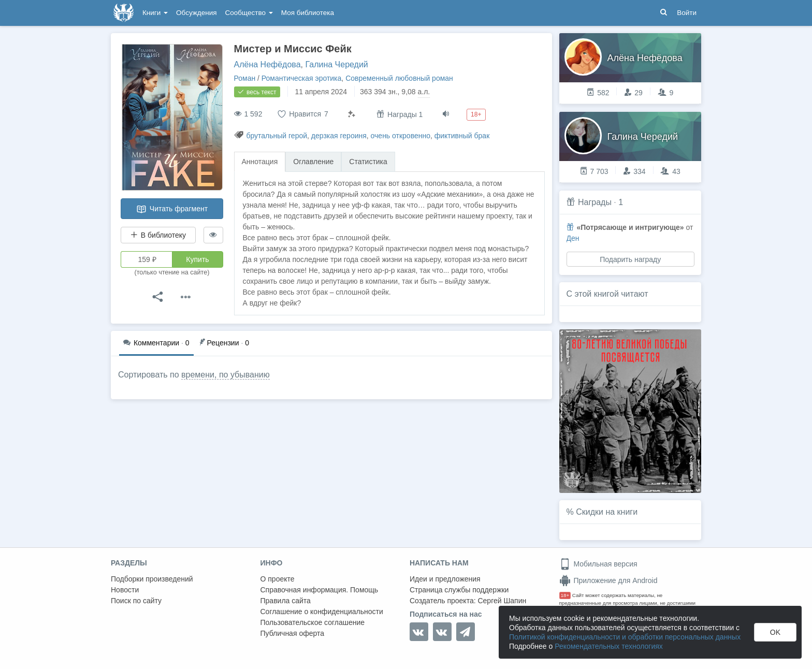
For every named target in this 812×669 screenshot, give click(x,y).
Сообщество (249, 13)
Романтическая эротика (302, 78)
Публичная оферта (293, 633)
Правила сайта (286, 601)
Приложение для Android (608, 580)
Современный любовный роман (399, 78)
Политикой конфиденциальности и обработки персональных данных (625, 637)
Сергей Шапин (502, 601)
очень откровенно (401, 136)
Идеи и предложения (445, 579)
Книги (155, 13)
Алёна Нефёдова (267, 64)
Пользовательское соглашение (313, 622)
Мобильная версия (598, 564)
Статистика (368, 162)
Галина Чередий (336, 64)
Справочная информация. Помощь (320, 590)
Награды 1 (400, 114)
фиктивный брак (462, 136)
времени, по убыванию (226, 375)
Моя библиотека (308, 13)
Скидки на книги (607, 512)
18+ (565, 595)
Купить (197, 259)
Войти (687, 13)
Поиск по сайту (136, 601)
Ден (573, 238)
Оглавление (313, 162)
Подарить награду (630, 259)
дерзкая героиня (339, 136)
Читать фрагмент (172, 209)
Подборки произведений (152, 579)
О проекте (278, 579)
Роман (245, 78)
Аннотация (260, 162)
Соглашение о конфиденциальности (322, 612)
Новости (125, 590)
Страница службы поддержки (459, 590)
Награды (595, 202)
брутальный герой (277, 136)
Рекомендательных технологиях (609, 646)
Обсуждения (196, 13)
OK (775, 632)
